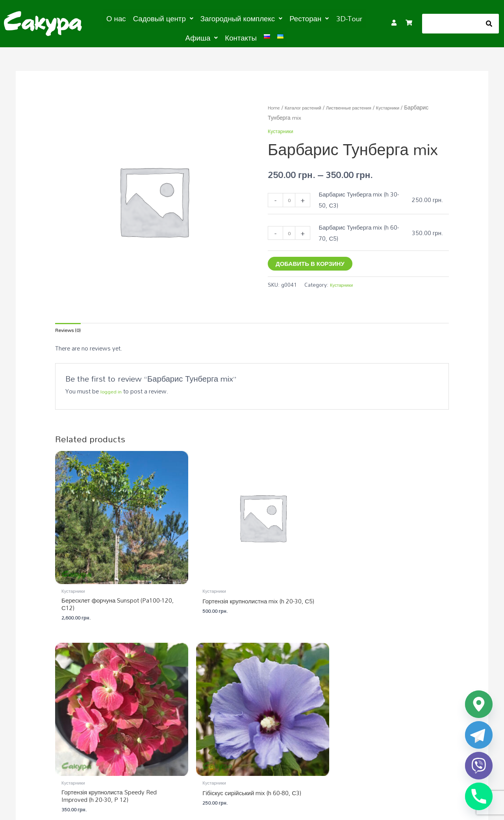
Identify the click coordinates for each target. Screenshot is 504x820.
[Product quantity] (290, 198)
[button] (153, 18)
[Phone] (479, 796)
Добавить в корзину (310, 261)
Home (275, 105)
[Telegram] (479, 735)
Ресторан (283, 18)
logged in (113, 392)
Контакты (221, 36)
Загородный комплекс (222, 18)
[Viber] (479, 766)
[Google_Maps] (479, 704)
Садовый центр (153, 18)
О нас (111, 18)
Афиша (351, 18)
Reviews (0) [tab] (71, 329)
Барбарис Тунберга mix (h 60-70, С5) (361, 230)
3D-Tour (318, 18)
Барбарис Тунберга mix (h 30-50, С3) (361, 198)
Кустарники (310, 116)
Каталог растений (310, 105)
